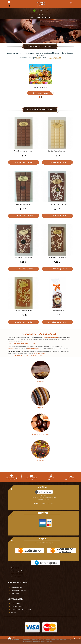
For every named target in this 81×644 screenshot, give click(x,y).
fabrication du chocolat (14, 352)
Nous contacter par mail (41, 17)
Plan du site (14, 593)
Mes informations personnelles (21, 609)
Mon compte (15, 603)
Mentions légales (16, 587)
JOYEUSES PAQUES (41, 88)
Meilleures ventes (17, 574)
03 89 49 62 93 (42, 11)
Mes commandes (17, 606)
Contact (13, 612)
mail (38, 58)
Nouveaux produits (17, 571)
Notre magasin (16, 577)
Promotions (15, 568)
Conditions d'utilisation (18, 590)
